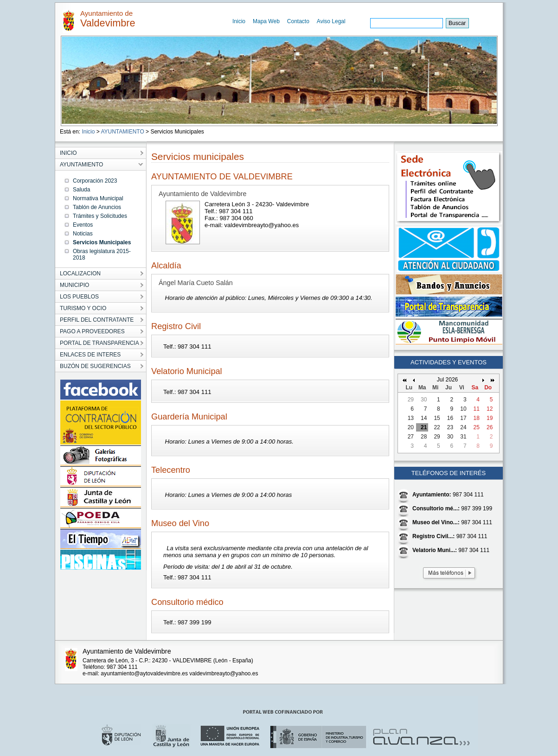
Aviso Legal (331, 21)
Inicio (239, 21)
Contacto (298, 21)
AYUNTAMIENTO (122, 132)
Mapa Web (266, 21)
